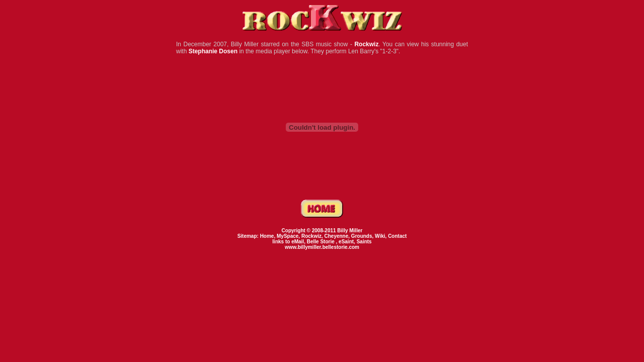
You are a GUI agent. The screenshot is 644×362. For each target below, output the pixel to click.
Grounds (362, 236)
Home (267, 236)
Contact (397, 236)
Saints (364, 242)
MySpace (288, 236)
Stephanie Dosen (213, 51)
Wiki (380, 236)
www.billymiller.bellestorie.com (322, 247)
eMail (298, 242)
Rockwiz (366, 44)
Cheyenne (337, 236)
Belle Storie (321, 242)
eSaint (346, 242)
